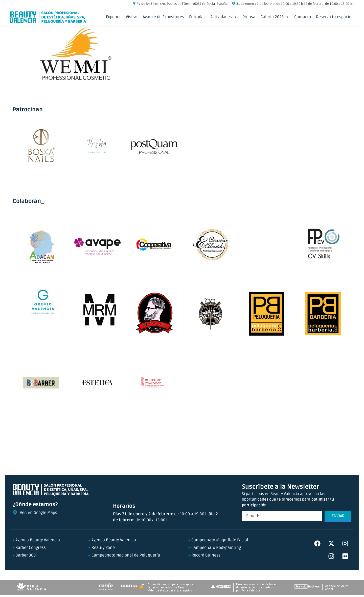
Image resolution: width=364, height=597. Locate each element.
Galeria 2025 (275, 17)
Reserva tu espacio (334, 17)
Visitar (132, 17)
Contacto (303, 17)
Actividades (224, 17)
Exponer (113, 17)
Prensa (249, 17)
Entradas (197, 17)
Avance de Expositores (163, 17)
